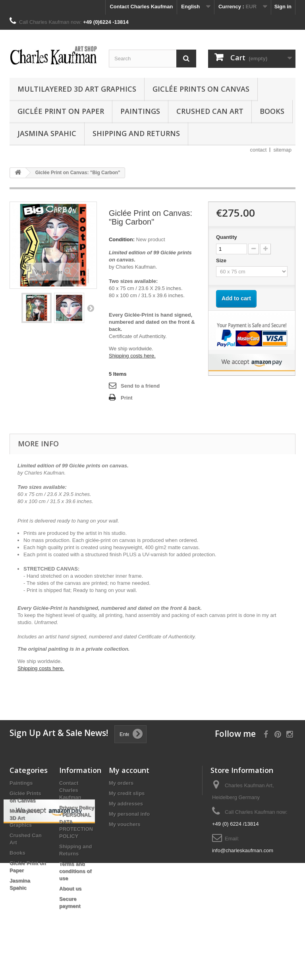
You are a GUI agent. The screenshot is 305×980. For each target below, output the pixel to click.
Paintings (140, 111)
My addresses (126, 804)
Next (91, 308)
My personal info (129, 814)
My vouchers (125, 824)
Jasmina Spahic (47, 133)
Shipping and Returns (136, 133)
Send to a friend (140, 386)
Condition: (122, 239)
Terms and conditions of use (75, 871)
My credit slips (127, 793)
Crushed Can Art (210, 111)
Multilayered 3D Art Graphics (77, 89)
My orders (121, 783)
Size (222, 260)
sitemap (282, 150)
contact (259, 150)
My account (129, 770)
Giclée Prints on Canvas (201, 89)
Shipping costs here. (132, 356)
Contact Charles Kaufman (141, 7)
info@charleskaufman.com (243, 850)
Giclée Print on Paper (61, 111)
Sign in (283, 7)
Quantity (227, 237)
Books (272, 111)
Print (127, 398)
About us (70, 889)
